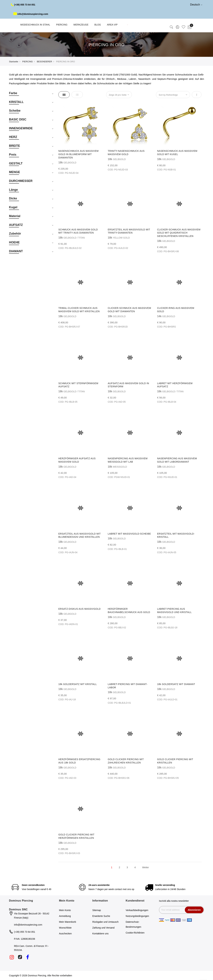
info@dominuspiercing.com (31, 14)
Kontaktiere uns (100, 934)
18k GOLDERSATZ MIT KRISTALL (78, 684)
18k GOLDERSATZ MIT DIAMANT (176, 684)
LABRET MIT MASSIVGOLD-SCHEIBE (129, 534)
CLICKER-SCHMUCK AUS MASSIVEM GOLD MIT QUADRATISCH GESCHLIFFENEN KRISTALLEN (179, 233)
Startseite (14, 62)
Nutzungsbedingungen (137, 916)
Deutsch (196, 5)
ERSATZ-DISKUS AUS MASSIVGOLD (79, 609)
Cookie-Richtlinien (135, 933)
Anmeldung (65, 916)
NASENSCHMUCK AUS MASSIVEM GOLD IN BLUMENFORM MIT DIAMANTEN (78, 154)
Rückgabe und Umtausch (105, 922)
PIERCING (28, 62)
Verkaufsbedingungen (137, 910)
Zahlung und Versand (103, 928)
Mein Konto (65, 910)
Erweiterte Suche (101, 916)
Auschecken (65, 934)
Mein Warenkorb (67, 922)
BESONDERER (44, 62)
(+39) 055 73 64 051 (23, 5)
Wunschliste (65, 928)
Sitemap (97, 910)
